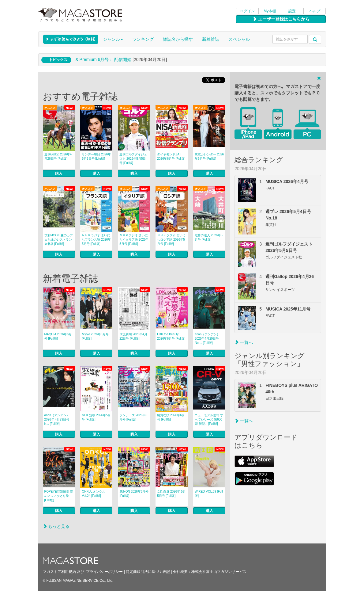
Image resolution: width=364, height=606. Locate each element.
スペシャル (239, 39)
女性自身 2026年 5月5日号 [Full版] (171, 494)
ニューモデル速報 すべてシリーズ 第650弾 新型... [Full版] (209, 419)
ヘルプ (315, 11)
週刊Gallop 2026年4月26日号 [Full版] (58, 156)
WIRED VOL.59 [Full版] (209, 494)
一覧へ (244, 342)
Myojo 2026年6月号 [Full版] (95, 336)
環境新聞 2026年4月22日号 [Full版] (133, 336)
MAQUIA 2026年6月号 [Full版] (58, 336)
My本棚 (270, 11)
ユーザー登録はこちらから (281, 19)
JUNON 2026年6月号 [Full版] (134, 494)
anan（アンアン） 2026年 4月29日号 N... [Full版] (57, 419)
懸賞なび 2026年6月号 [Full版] (171, 417)
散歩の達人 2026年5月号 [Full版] (209, 237)
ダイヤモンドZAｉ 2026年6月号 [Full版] (171, 156)
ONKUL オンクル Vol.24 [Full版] (94, 494)
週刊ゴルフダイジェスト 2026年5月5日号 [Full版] (133, 159)
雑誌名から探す (178, 39)
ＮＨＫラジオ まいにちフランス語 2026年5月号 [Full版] (96, 240)
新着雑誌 (211, 39)
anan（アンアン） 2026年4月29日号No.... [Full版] (207, 339)
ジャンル (113, 39)
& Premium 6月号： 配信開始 (103, 59)
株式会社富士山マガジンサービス (219, 572)
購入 (59, 173)
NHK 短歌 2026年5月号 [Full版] (96, 417)
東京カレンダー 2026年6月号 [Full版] (209, 156)
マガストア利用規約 (59, 572)
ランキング (143, 39)
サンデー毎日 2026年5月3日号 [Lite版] (96, 156)
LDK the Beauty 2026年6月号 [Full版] (171, 336)
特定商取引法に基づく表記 (148, 572)
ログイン (247, 11)
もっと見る (56, 526)
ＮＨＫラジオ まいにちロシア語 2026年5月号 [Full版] (171, 240)
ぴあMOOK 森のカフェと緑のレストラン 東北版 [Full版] (59, 240)
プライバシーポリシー (104, 572)
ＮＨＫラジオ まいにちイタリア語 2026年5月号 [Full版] (134, 240)
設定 (292, 11)
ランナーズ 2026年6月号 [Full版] (133, 417)
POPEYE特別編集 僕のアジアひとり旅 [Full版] (59, 496)
